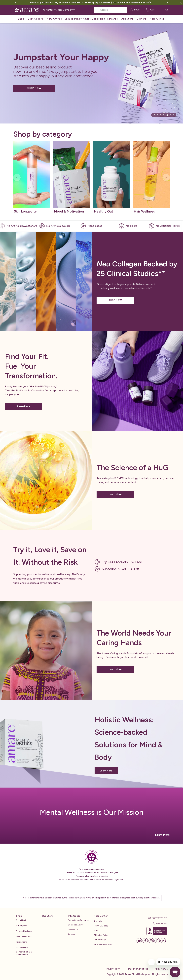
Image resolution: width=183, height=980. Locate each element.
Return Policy (100, 940)
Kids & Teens (22, 942)
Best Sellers (35, 19)
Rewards (112, 19)
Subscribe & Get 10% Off (121, 569)
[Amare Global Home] (28, 9)
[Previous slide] (17, 178)
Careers (71, 934)
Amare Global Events (103, 944)
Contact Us (73, 929)
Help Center (158, 19)
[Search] (110, 10)
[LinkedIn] (163, 941)
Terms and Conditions (137, 969)
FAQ (96, 930)
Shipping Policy (101, 935)
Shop (21, 19)
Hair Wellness (22, 947)
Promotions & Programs (78, 920)
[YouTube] (139, 941)
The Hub (98, 921)
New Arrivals (55, 19)
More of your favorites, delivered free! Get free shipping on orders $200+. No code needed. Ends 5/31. (91, 3)
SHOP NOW (34, 88)
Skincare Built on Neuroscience (24, 953)
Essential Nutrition (24, 936)
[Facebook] (145, 941)
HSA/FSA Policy (101, 926)
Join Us (142, 19)
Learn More (24, 406)
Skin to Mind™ (73, 19)
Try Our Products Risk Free (122, 562)
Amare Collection (94, 19)
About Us (127, 19)
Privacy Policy (113, 969)
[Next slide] (166, 178)
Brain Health (22, 920)
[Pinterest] (157, 941)
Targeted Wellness (24, 931)
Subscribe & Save (76, 925)
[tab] (154, 115)
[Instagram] (151, 941)
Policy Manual (161, 969)
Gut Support (22, 926)
